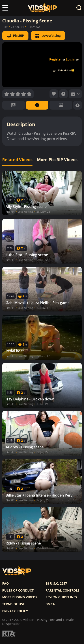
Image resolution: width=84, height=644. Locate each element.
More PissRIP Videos (57, 160)
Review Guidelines (61, 597)
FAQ (5, 583)
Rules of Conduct (18, 590)
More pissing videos (20, 597)
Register (56, 59)
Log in (71, 59)
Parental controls (62, 590)
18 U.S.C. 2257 (56, 583)
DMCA (50, 604)
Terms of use (13, 604)
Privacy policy (15, 611)
